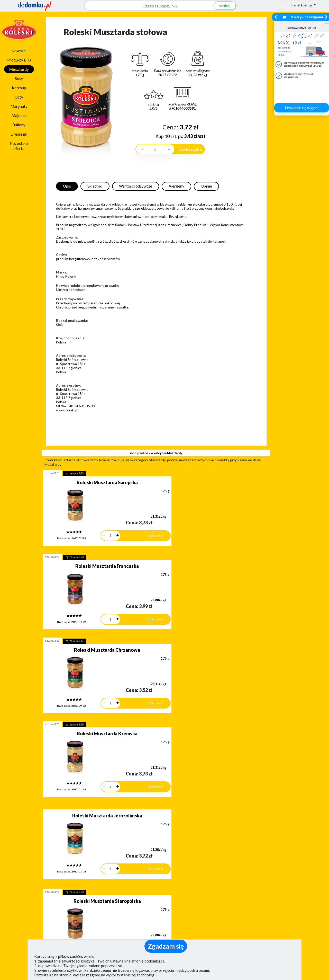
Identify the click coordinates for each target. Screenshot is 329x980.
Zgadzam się (166, 946)
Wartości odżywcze (136, 186)
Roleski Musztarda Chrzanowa (94, 560)
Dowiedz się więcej (302, 108)
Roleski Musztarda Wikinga (201, 714)
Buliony (19, 125)
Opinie (206, 186)
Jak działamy (181, 908)
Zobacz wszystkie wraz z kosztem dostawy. (285, 881)
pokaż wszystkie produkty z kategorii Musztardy (156, 785)
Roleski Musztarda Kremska (201, 560)
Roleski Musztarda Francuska (201, 482)
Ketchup (19, 88)
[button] (16, 855)
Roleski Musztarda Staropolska (201, 637)
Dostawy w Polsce (205, 881)
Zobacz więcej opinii (48, 886)
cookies (76, 956)
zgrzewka (75, 473)
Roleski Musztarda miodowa (94, 714)
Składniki (95, 186)
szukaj (222, 6)
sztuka (52, 473)
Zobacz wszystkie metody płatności (125, 881)
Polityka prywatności (188, 922)
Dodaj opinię (45, 877)
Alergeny (176, 186)
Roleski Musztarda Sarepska (94, 482)
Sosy (19, 78)
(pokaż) (112, 938)
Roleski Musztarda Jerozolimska (94, 635)
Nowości (19, 51)
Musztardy (19, 69)
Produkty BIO (19, 60)
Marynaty (19, 106)
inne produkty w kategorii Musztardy (156, 453)
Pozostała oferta (19, 146)
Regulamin (179, 915)
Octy (19, 97)
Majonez (19, 116)
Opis (67, 186)
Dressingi (19, 134)
